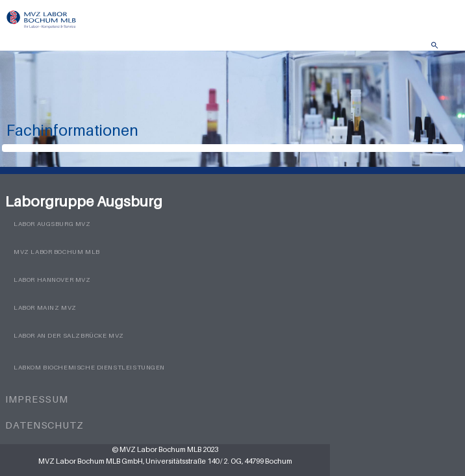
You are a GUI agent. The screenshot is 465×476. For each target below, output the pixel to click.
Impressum (37, 399)
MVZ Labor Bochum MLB (57, 252)
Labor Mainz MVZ (45, 307)
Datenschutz (44, 425)
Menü (449, 49)
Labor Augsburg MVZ (52, 224)
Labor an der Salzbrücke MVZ (69, 335)
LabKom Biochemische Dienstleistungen (89, 367)
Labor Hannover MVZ (52, 280)
